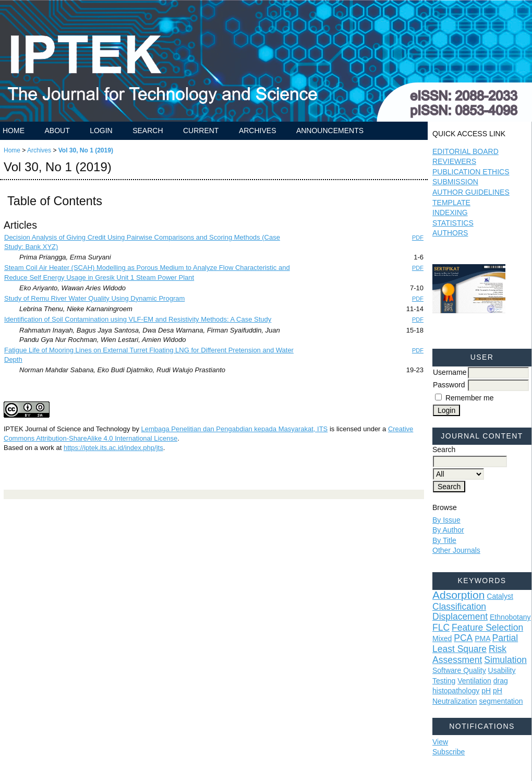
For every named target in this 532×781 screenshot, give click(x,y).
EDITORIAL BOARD (466, 151)
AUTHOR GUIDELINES (471, 192)
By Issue (446, 520)
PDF (418, 238)
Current (201, 131)
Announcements (330, 131)
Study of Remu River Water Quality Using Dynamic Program (94, 298)
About (57, 131)
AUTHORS (450, 233)
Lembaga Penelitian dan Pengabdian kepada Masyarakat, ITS (235, 429)
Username (450, 372)
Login (101, 131)
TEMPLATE (451, 203)
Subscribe (449, 752)
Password (449, 385)
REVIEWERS (454, 161)
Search (148, 131)
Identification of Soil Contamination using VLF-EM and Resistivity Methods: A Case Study (138, 319)
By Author (448, 530)
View (440, 742)
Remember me (470, 398)
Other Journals (456, 550)
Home (14, 131)
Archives (258, 131)
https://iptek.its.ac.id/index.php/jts (113, 448)
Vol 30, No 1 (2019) (86, 150)
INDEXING (450, 212)
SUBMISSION (455, 182)
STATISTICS (453, 223)
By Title (444, 540)
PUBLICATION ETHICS (471, 172)
